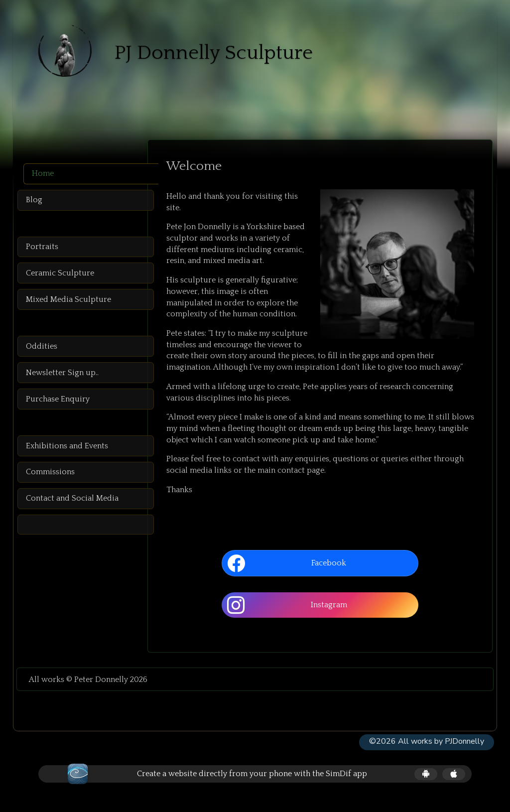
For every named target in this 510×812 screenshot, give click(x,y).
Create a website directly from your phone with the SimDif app (252, 785)
